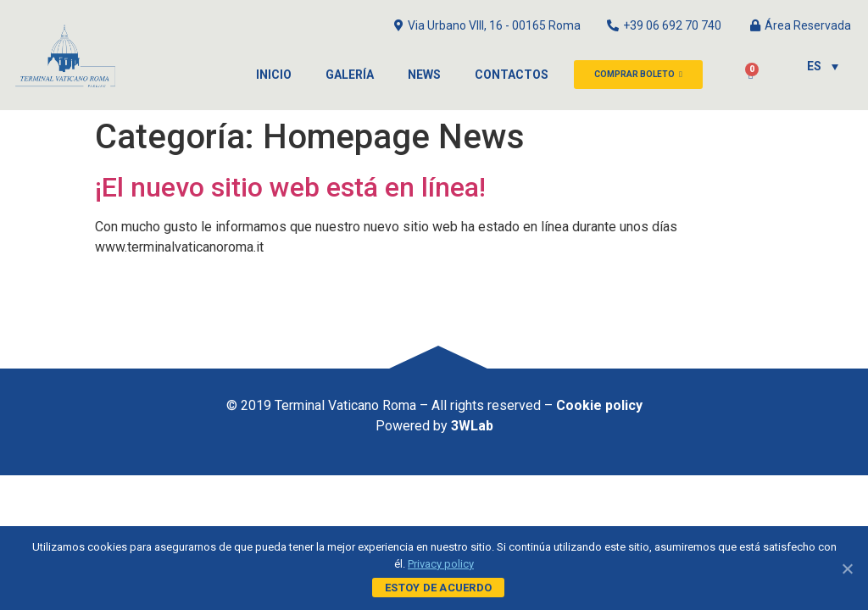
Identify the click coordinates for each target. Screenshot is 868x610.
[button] (638, 75)
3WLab (472, 426)
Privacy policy (441, 564)
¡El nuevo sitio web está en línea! (290, 187)
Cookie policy (599, 405)
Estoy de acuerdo (438, 588)
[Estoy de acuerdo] (847, 568)
